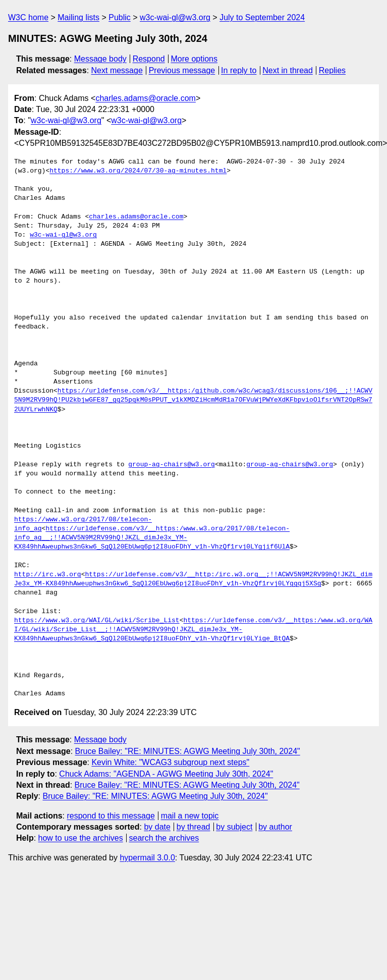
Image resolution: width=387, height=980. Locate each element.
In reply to (239, 70)
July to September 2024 (262, 17)
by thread (193, 827)
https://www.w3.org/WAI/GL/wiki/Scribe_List (97, 621)
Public (120, 17)
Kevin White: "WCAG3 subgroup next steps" (170, 762)
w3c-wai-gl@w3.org (175, 17)
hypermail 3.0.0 (147, 858)
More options (195, 59)
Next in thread (288, 70)
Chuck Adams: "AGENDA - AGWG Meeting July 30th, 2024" (166, 774)
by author (275, 827)
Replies (332, 70)
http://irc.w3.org (48, 575)
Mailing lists (78, 17)
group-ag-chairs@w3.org (172, 465)
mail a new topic (190, 816)
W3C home (28, 17)
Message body (100, 59)
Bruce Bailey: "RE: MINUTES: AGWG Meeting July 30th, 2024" (188, 751)
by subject (234, 827)
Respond (149, 59)
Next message (117, 70)
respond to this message (110, 816)
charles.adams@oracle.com (146, 98)
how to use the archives (81, 838)
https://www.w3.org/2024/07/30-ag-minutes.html (138, 171)
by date (157, 827)
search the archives (164, 838)
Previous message (182, 70)
